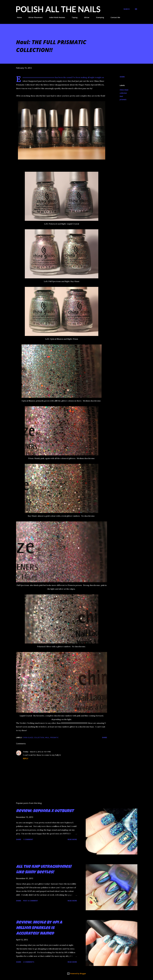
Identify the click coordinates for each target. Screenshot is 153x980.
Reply (26, 759)
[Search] (127, 9)
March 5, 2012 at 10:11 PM (40, 752)
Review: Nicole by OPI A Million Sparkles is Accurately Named (39, 928)
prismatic (123, 99)
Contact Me (114, 17)
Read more (72, 839)
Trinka (26, 752)
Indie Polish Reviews (56, 17)
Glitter (85, 17)
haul (121, 96)
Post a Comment (31, 901)
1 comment (28, 839)
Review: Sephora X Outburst (45, 811)
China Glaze (124, 90)
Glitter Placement (34, 17)
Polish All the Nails (58, 9)
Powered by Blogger (76, 974)
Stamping (99, 17)
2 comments (29, 962)
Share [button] (122, 77)
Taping (73, 17)
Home (18, 17)
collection (123, 93)
